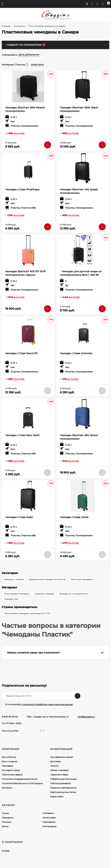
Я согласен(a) (37, 705)
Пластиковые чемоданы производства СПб (27, 613)
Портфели (48, 813)
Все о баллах (9, 757)
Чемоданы (19, 26)
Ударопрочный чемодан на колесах (47, 579)
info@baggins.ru (86, 717)
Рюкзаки (7, 822)
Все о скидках (9, 761)
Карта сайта (57, 797)
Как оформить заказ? (62, 757)
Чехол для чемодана (81, 579)
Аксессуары (49, 818)
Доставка (55, 761)
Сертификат (49, 822)
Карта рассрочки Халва (63, 792)
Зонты (5, 826)
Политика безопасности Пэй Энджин (22, 783)
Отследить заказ (11, 770)
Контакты (7, 788)
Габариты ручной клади (63, 779)
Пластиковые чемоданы (17, 594)
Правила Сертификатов (63, 788)
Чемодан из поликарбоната (73, 594)
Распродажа (49, 826)
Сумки (5, 813)
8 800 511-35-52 (10, 717)
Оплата (54, 766)
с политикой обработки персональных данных (47, 704)
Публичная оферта (12, 775)
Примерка (7, 766)
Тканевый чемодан (44, 594)
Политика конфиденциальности (20, 779)
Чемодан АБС (11, 599)
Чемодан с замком (14, 579)
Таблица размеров (60, 783)
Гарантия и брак (59, 775)
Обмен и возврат (59, 770)
